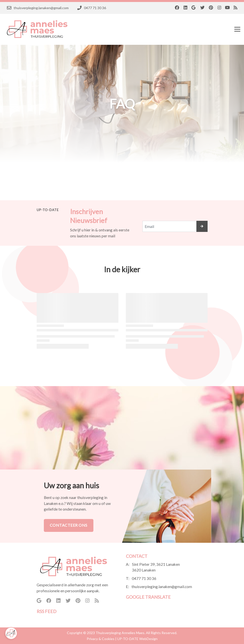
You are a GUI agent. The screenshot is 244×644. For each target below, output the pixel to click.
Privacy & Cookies (101, 639)
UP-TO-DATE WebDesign (137, 639)
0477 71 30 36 (144, 578)
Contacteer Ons (69, 525)
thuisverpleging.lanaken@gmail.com (162, 587)
